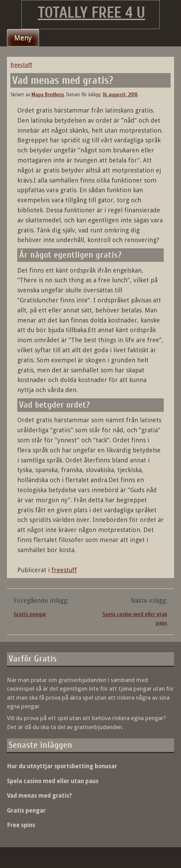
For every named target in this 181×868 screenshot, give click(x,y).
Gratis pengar (30, 614)
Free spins (21, 825)
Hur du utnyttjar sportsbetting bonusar (62, 766)
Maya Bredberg (48, 95)
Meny (23, 38)
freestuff (21, 65)
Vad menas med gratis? (39, 796)
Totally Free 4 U (91, 13)
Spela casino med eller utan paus (53, 781)
